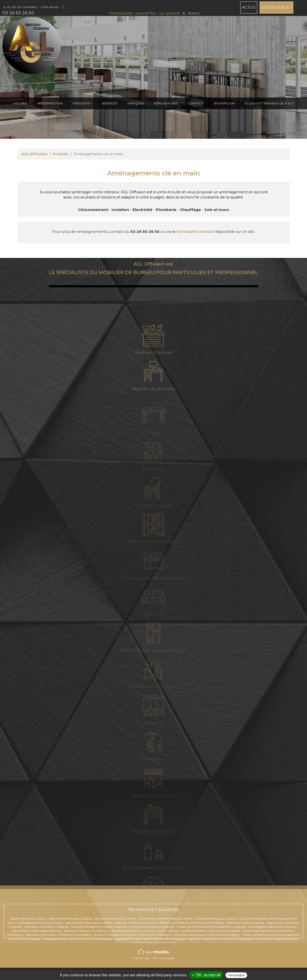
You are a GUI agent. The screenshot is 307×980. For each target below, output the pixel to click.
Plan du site (141, 958)
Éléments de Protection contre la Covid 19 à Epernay (145, 931)
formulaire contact (195, 231)
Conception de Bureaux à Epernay (152, 927)
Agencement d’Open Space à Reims (89, 923)
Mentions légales (163, 958)
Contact (196, 103)
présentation (50, 103)
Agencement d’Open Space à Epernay (37, 931)
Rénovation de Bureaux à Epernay (47, 927)
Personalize (236, 975)
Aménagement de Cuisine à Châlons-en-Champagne (77, 939)
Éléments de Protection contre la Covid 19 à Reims (192, 923)
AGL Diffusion (34, 154)
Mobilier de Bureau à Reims (28, 919)
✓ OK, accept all (206, 975)
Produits (81, 103)
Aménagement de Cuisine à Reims (40, 923)
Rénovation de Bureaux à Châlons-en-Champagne (59, 935)
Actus (249, 7)
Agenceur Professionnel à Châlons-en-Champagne (221, 939)
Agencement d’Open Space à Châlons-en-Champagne (150, 939)
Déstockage (275, 7)
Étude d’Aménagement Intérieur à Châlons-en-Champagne (133, 935)
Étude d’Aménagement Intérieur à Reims (166, 919)
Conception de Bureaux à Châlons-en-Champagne (207, 935)
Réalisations (166, 103)
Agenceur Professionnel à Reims (136, 923)
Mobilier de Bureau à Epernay (245, 923)
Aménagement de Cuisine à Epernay (273, 927)
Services (110, 103)
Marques (136, 103)
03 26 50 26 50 (18, 13)
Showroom (224, 103)
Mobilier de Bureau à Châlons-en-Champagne (211, 931)
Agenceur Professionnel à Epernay (87, 931)
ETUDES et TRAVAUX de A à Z (269, 103)
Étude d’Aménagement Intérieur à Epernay (99, 927)
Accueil (21, 103)
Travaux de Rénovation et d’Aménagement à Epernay (211, 927)
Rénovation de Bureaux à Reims (116, 919)
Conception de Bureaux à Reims (215, 919)
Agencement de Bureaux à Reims (70, 919)
